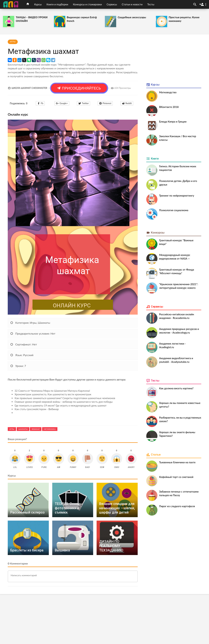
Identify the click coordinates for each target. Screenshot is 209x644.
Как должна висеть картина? (176, 388)
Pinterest (105, 103)
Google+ (62, 103)
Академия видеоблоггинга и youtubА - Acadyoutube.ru (176, 360)
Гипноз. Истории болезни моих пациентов (178, 168)
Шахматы (23, 429)
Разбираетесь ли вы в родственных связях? (180, 419)
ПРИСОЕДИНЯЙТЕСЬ (79, 88)
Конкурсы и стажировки (87, 4)
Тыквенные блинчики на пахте (177, 462)
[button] (204, 4)
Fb (40, 103)
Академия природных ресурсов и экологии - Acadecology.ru (179, 331)
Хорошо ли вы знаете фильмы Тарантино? (177, 434)
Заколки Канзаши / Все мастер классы (178, 138)
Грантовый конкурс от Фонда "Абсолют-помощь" (177, 271)
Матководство (168, 92)
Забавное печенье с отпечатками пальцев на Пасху (179, 493)
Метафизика (50, 429)
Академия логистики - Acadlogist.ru (172, 345)
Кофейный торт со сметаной (176, 477)
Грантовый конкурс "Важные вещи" (176, 242)
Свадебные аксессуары (132, 17)
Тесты (151, 4)
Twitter (83, 103)
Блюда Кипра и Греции (173, 122)
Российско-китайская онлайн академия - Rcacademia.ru (177, 316)
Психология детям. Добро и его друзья (178, 183)
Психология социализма (174, 210)
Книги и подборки (57, 4)
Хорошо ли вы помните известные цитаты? (180, 405)
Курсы (38, 4)
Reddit (127, 103)
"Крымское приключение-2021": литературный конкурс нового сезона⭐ (179, 286)
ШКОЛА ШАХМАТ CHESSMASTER (29, 88)
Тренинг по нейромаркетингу (177, 196)
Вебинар (36, 429)
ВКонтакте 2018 (169, 107)
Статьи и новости (132, 4)
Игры (13, 42)
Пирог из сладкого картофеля (177, 506)
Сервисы (112, 4)
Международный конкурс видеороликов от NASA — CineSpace (175, 257)
